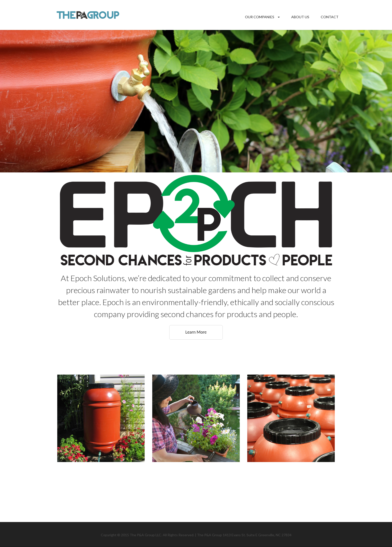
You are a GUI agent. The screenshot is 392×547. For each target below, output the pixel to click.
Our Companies (260, 17)
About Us (300, 17)
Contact (330, 17)
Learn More (196, 332)
